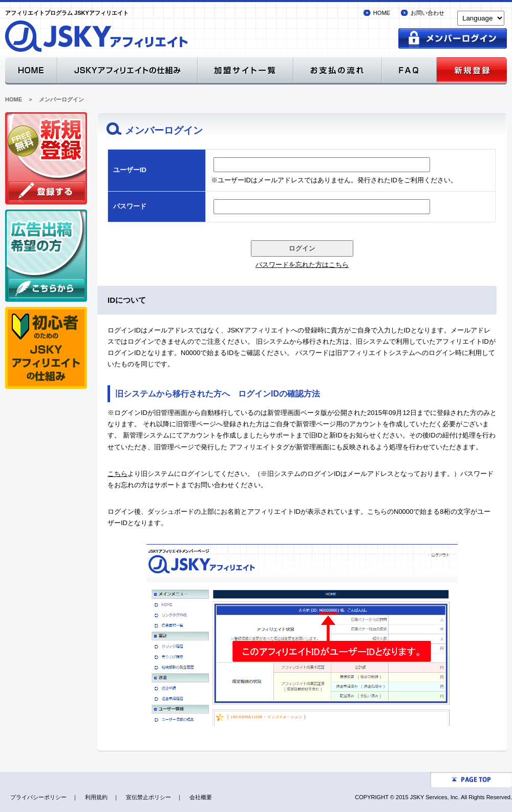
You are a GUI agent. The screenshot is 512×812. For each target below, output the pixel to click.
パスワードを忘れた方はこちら (302, 265)
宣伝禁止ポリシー (148, 797)
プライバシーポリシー (38, 797)
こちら (118, 474)
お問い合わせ (428, 13)
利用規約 (96, 797)
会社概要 (201, 797)
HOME (382, 13)
